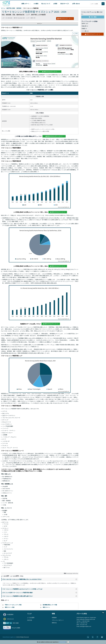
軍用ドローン (46, 607)
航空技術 (19, 8)
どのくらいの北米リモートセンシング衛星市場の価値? (40, 593)
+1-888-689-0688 (85, 621)
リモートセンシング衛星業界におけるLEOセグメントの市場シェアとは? (40, 589)
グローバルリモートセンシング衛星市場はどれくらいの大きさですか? (40, 579)
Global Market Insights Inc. (9, 637)
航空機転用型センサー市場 (50, 605)
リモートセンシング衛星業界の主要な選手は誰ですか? (40, 596)
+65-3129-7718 (83, 625)
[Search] (103, 4)
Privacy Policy (62, 642)
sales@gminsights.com (85, 626)
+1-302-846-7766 (83, 623)
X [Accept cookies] (68, 642)
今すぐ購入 (93, 17)
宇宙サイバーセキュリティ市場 (13, 605)
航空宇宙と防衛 (11, 8)
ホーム (3, 8)
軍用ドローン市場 (10, 607)
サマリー (40, 24)
